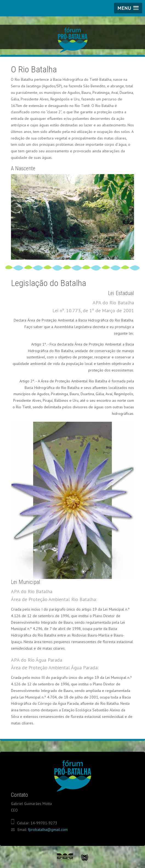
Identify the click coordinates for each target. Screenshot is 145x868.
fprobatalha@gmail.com (48, 830)
